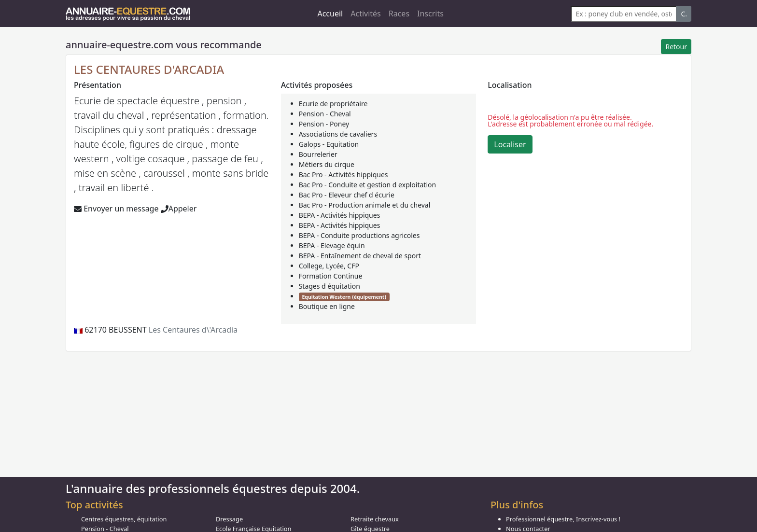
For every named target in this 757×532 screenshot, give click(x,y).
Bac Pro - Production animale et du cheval (365, 205)
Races (399, 14)
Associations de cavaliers (338, 134)
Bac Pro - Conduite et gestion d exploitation (367, 185)
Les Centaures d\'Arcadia (193, 330)
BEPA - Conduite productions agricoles (359, 235)
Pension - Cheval (325, 114)
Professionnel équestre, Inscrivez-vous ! (563, 519)
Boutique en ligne (327, 306)
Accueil (330, 14)
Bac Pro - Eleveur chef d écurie (347, 195)
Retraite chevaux (375, 519)
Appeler (179, 209)
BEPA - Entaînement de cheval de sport (360, 256)
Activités (366, 14)
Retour (676, 47)
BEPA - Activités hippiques (340, 215)
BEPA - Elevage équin (332, 245)
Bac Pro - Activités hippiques (343, 175)
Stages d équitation (329, 286)
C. (684, 14)
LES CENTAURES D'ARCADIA (149, 69)
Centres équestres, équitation (124, 519)
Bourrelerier (318, 154)
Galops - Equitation (329, 144)
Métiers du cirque (327, 164)
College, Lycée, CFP (329, 266)
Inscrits (430, 14)
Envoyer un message (116, 209)
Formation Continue (331, 276)
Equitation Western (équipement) (344, 297)
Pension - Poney (324, 124)
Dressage (229, 519)
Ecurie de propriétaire (333, 104)
